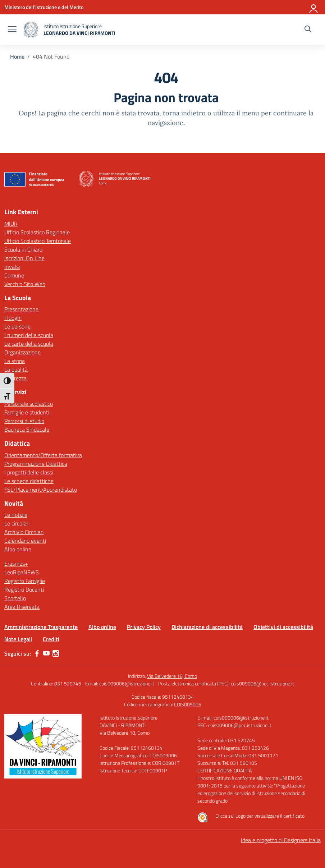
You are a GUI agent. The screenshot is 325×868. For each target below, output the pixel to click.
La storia (15, 361)
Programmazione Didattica (36, 464)
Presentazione (21, 309)
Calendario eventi (25, 541)
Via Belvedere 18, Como (172, 676)
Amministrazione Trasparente (41, 627)
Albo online (18, 549)
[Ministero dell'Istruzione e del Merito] (44, 7)
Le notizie (16, 515)
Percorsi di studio (24, 421)
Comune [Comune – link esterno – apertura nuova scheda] (14, 275)
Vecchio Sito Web (25, 284)
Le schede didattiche (29, 481)
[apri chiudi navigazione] (12, 30)
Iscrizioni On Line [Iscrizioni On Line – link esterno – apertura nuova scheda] (24, 258)
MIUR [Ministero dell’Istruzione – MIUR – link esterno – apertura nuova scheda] (11, 224)
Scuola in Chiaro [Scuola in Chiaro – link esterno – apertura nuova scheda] (23, 249)
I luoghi (13, 318)
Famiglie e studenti (27, 412)
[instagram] (56, 653)
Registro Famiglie (25, 581)
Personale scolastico (29, 404)
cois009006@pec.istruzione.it (262, 683)
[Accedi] (314, 7)
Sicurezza (15, 378)
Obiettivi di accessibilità (283, 627)
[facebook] (37, 653)
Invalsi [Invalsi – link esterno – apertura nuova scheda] (12, 267)
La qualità (16, 369)
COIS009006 (188, 704)
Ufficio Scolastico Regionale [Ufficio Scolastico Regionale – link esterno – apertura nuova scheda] (37, 232)
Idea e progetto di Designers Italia (281, 840)
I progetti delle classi (29, 472)
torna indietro (184, 113)
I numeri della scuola (29, 335)
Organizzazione (22, 352)
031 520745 (68, 683)
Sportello (15, 598)
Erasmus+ (16, 564)
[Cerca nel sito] (308, 30)
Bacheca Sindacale (27, 430)
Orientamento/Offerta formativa (43, 455)
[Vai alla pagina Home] (17, 56)
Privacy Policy (144, 627)
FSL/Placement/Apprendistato (41, 490)
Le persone (17, 326)
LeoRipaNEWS (22, 572)
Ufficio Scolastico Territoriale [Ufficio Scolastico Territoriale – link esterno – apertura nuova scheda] (38, 241)
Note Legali (18, 639)
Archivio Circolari (24, 532)
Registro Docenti (24, 589)
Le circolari (17, 523)
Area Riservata (22, 607)
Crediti (51, 639)
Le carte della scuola (29, 344)
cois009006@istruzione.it (127, 683)
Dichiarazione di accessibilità (207, 627)
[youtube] (46, 653)
